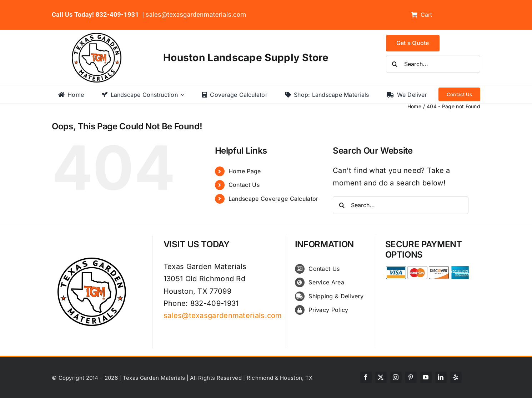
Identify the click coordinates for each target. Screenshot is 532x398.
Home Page (245, 171)
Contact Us (244, 185)
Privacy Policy (328, 310)
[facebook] (366, 377)
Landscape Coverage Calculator (273, 199)
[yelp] (456, 377)
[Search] (395, 64)
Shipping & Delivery (336, 296)
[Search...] (433, 64)
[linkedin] (441, 377)
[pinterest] (411, 377)
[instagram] (396, 377)
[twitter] (381, 377)
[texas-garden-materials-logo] (98, 36)
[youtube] (426, 377)
